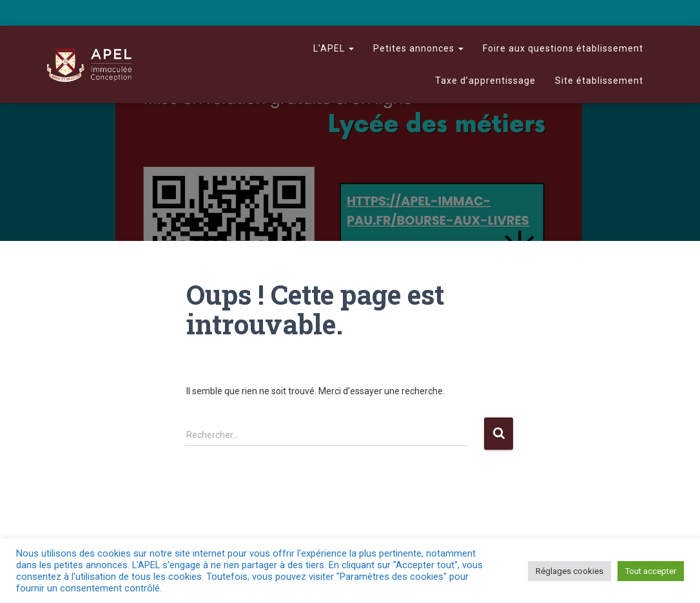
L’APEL (334, 48)
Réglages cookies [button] (569, 571)
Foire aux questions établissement (563, 48)
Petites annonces (418, 48)
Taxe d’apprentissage (485, 81)
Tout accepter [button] (651, 571)
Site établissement (599, 81)
